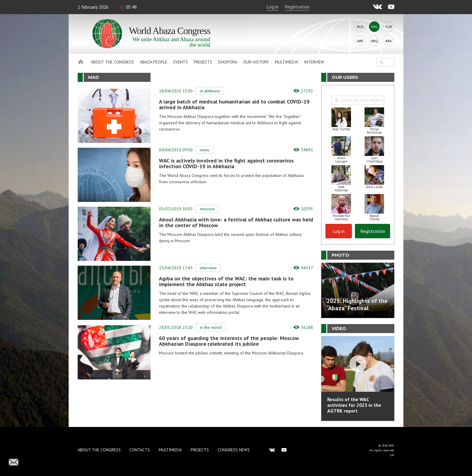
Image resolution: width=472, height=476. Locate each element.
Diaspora (228, 62)
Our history (256, 62)
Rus (360, 27)
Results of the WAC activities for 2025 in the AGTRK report (354, 405)
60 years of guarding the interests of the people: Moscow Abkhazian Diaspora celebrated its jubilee (229, 341)
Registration (297, 7)
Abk (360, 41)
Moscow (207, 209)
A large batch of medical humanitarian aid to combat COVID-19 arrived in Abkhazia (234, 104)
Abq (374, 41)
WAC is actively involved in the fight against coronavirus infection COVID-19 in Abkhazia (226, 163)
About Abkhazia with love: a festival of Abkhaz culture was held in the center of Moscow (236, 222)
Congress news (234, 450)
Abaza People (154, 62)
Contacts (140, 450)
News (205, 150)
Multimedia (286, 62)
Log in (272, 7)
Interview (314, 62)
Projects (203, 62)
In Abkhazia (210, 91)
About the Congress (112, 62)
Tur (389, 27)
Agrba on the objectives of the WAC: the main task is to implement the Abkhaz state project (226, 281)
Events (181, 62)
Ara (388, 41)
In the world (211, 327)
